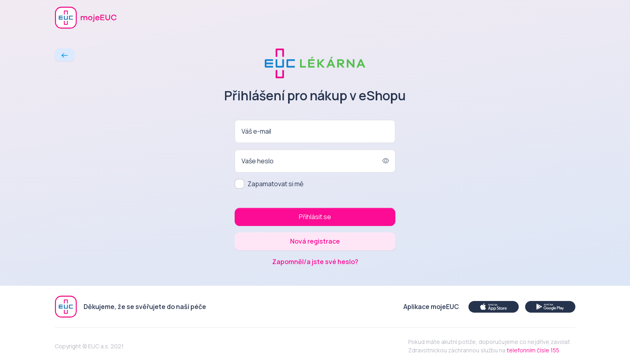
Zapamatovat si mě (275, 184)
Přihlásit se (315, 217)
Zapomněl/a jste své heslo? (315, 262)
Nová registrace (315, 241)
